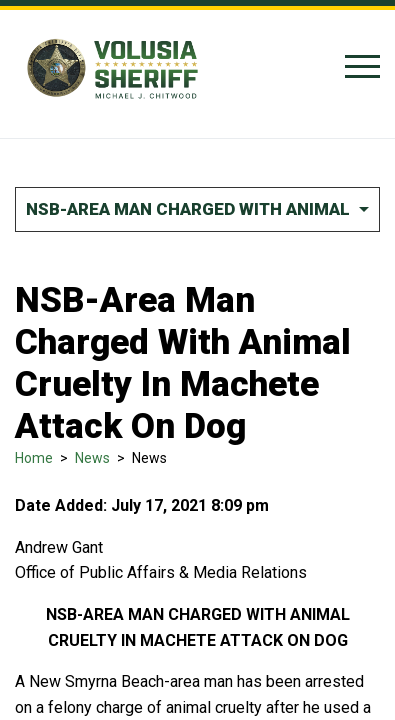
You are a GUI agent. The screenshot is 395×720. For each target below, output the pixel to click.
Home (34, 458)
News (92, 458)
